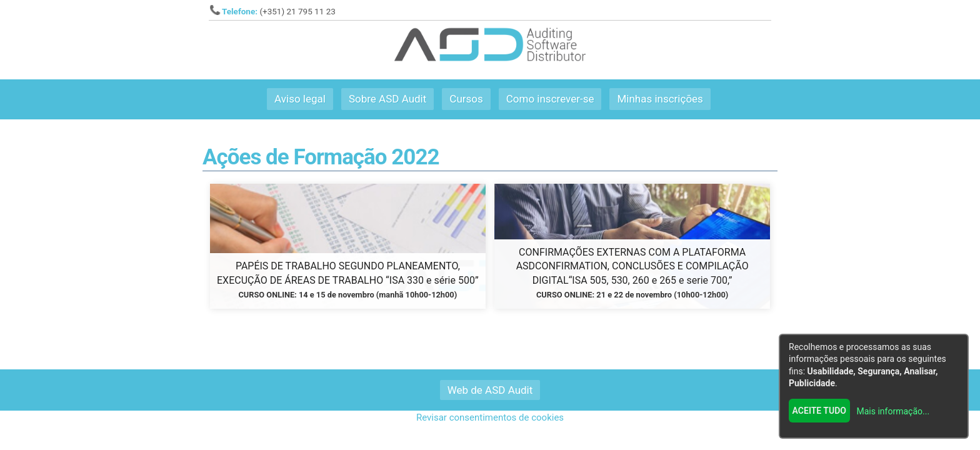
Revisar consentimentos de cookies (490, 417)
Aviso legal (300, 99)
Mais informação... (893, 411)
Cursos (466, 99)
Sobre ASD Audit (387, 99)
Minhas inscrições (660, 99)
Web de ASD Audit (490, 390)
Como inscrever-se (550, 99)
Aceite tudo (819, 411)
